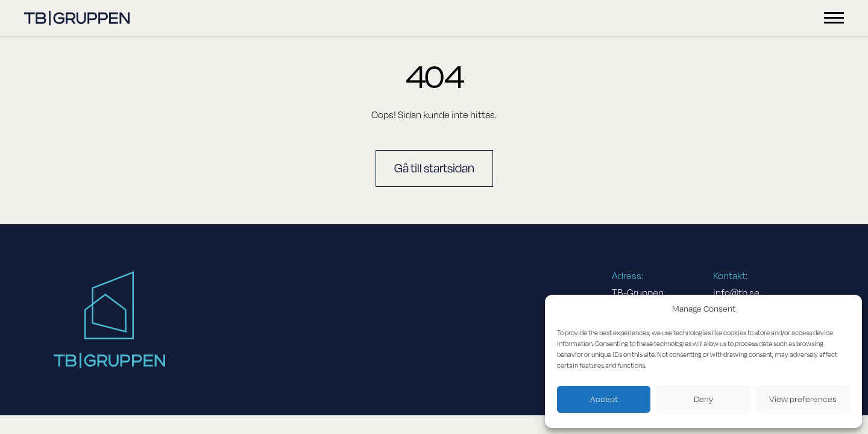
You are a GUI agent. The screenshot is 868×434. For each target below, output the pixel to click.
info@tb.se (736, 293)
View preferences (803, 399)
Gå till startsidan (434, 168)
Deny (703, 399)
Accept (604, 399)
